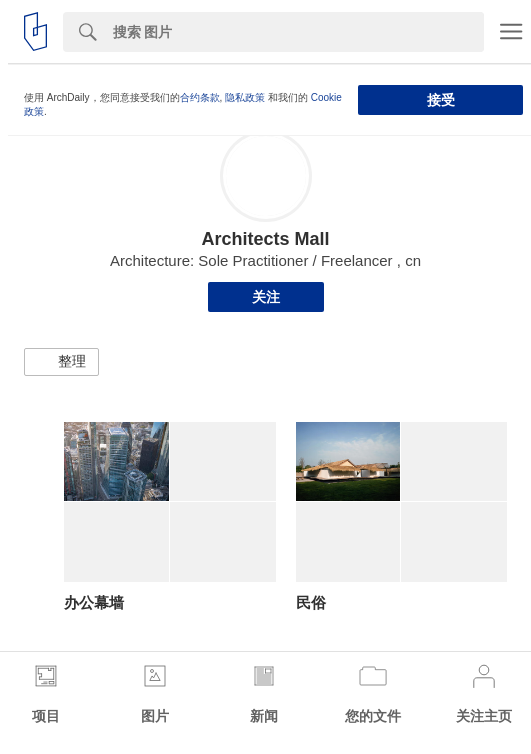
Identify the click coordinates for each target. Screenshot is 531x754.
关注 (266, 297)
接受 (441, 100)
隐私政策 (245, 97)
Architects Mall (265, 239)
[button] (61, 362)
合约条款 (200, 97)
